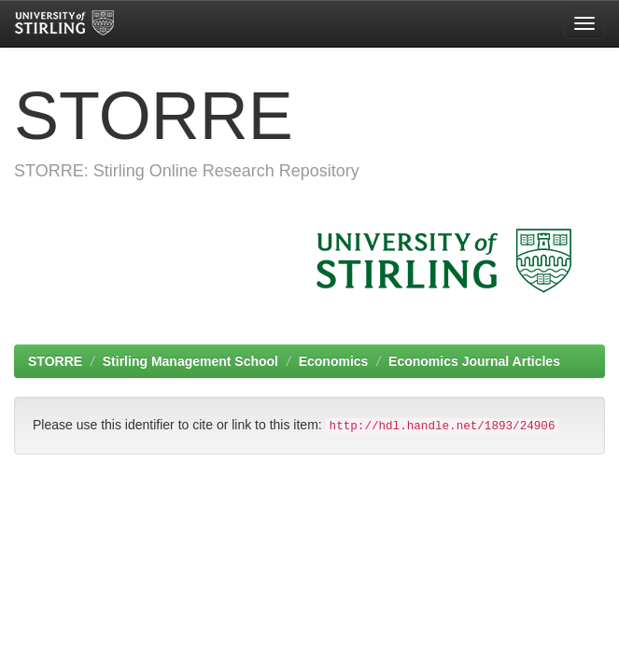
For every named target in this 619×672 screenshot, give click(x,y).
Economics (334, 361)
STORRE (55, 361)
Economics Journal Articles (474, 361)
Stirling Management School (190, 361)
